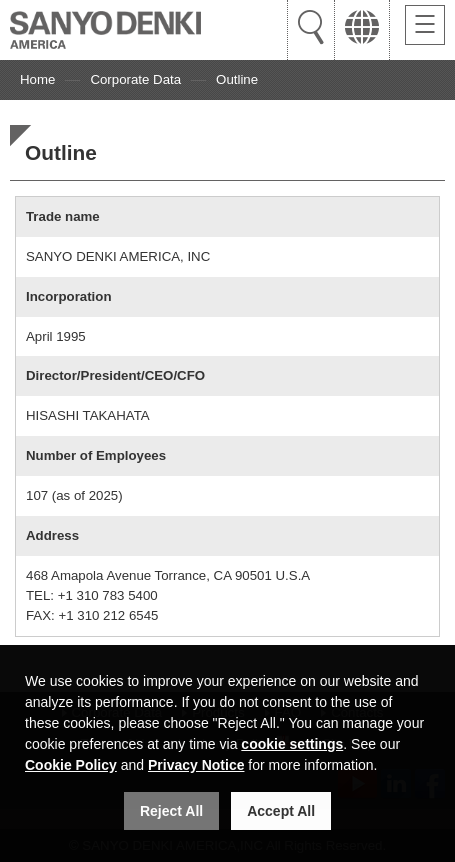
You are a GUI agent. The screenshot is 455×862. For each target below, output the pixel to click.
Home (37, 79)
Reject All (171, 811)
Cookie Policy (71, 765)
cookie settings (292, 744)
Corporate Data (135, 79)
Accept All (281, 811)
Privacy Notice (196, 765)
